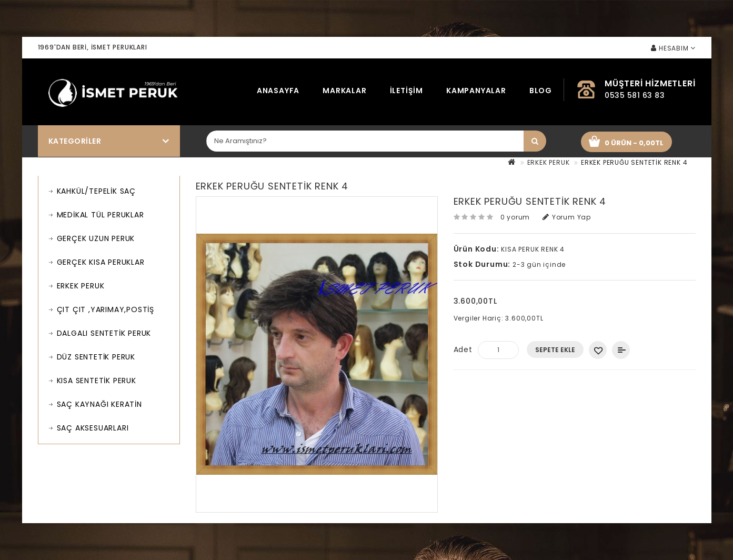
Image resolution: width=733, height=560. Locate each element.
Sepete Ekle (555, 350)
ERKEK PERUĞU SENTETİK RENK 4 (634, 162)
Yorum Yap (567, 217)
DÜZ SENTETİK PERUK (96, 357)
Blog (541, 91)
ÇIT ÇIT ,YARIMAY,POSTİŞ (106, 309)
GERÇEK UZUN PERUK (96, 238)
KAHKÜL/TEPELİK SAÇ (96, 191)
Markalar (344, 91)
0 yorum (515, 217)
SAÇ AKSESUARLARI (93, 428)
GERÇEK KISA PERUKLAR (101, 262)
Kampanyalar (476, 91)
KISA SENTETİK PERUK (97, 381)
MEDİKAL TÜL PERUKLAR (101, 215)
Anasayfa (278, 91)
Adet (463, 349)
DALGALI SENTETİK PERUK (104, 333)
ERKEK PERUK (549, 162)
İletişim (406, 91)
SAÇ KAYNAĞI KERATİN (99, 404)
